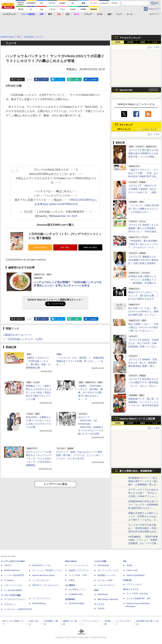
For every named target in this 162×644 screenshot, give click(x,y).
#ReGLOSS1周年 (80, 200)
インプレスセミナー (41, 580)
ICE (125, 561)
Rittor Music (71, 561)
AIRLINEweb (103, 565)
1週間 (143, 42)
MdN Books (103, 594)
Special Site (126, 90)
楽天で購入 (65, 247)
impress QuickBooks (135, 575)
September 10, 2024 (65, 216)
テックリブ (99, 604)
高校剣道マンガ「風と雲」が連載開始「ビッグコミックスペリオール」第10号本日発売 (143, 402)
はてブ (60, 80)
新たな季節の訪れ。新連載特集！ (137, 471)
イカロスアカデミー (106, 585)
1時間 (118, 42)
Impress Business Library (43, 575)
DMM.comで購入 (90, 247)
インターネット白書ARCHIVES (18, 609)
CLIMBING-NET (76, 594)
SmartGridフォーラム (42, 565)
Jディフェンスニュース (108, 570)
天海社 (129, 565)
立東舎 (72, 580)
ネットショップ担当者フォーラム (47, 570)
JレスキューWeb (105, 580)
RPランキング (124, 129)
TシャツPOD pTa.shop (137, 594)
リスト (29, 80)
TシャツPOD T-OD (78, 575)
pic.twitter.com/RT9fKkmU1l (61, 204)
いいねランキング (149, 129)
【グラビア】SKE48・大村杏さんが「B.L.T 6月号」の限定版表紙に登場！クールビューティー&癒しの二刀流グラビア (143, 346)
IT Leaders (9, 580)
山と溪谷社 (70, 585)
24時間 (130, 42)
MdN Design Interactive (108, 599)
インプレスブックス (41, 598)
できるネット (10, 604)
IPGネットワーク (131, 589)
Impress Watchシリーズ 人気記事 (137, 419)
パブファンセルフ (134, 584)
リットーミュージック (79, 565)
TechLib (101, 608)
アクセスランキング (130, 38)
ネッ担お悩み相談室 (13, 590)
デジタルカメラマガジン (15, 599)
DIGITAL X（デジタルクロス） (46, 585)
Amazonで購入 (40, 247)
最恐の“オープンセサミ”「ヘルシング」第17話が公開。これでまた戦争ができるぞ (143, 296)
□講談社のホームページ (17, 335)
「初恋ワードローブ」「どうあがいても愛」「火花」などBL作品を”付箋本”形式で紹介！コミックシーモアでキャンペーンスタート (143, 176)
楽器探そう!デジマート (79, 570)
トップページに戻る (55, 484)
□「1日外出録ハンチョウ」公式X (23, 339)
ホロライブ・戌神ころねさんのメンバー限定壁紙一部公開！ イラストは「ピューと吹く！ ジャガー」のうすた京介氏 (80, 455)
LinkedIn (93, 80)
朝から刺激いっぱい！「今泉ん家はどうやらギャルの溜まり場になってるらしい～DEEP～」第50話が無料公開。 (143, 331)
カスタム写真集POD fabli (138, 598)
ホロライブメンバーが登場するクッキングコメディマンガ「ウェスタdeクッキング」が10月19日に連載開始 (39, 459)
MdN (96, 590)
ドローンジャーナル (13, 585)
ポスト (20, 80)
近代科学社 (70, 599)
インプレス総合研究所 (14, 575)
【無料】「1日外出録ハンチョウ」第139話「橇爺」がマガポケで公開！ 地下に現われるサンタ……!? (91, 392)
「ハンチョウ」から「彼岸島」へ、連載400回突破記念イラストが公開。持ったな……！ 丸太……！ (80, 361)
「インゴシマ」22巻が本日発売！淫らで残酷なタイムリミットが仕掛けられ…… (143, 209)
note (77, 80)
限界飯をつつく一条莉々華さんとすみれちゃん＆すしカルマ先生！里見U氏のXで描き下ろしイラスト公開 (39, 392)
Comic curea (132, 570)
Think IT (8, 565)
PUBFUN (127, 580)
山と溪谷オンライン (78, 589)
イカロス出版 (100, 561)
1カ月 (155, 42)
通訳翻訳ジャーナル (106, 575)
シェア (44, 80)
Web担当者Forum (12, 570)
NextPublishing (39, 603)
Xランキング (126, 125)
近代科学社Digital (76, 603)
